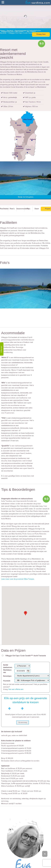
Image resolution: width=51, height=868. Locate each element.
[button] (25, 613)
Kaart (37, 209)
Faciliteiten (4, 209)
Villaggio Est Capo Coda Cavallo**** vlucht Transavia (26, 656)
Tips (29, 209)
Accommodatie (20, 209)
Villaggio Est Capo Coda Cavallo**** (22, 33)
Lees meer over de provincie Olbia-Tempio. (18, 579)
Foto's (12, 209)
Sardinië (10, 31)
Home (2, 31)
